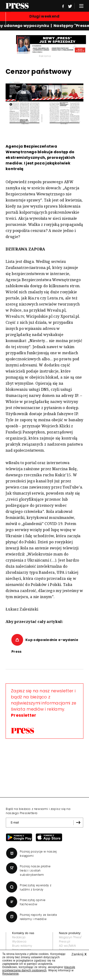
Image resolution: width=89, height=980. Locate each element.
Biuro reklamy (22, 946)
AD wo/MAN (67, 946)
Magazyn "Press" (70, 937)
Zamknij (79, 954)
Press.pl (65, 941)
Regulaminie (10, 974)
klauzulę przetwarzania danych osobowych (39, 969)
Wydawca (19, 941)
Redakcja (19, 937)
